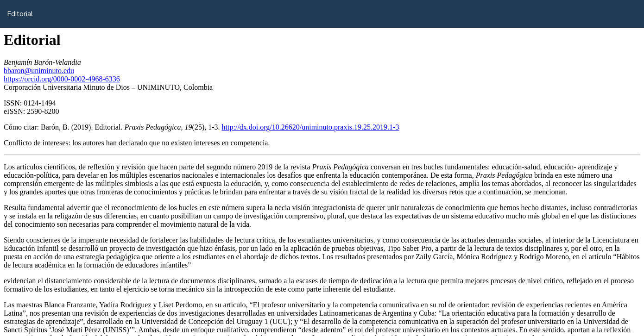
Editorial (20, 14)
